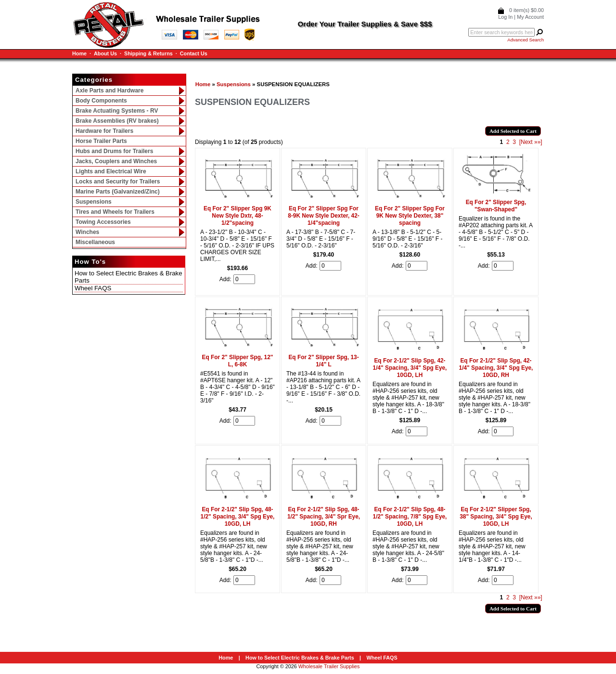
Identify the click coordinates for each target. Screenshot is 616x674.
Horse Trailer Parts (101, 141)
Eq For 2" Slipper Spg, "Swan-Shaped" (496, 206)
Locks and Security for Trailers (118, 181)
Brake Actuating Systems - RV (117, 111)
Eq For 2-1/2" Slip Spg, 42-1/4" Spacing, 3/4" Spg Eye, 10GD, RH (496, 368)
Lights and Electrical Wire (111, 171)
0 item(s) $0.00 (526, 10)
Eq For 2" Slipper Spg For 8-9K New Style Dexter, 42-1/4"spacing (324, 216)
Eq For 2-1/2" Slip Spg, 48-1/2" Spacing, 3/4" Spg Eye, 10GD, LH (238, 517)
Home (79, 53)
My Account (530, 17)
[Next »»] (531, 142)
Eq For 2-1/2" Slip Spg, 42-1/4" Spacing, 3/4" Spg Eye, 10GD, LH (410, 368)
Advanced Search (526, 40)
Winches (87, 232)
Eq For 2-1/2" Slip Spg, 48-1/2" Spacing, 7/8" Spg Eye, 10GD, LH (410, 517)
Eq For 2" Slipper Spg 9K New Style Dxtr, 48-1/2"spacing (237, 216)
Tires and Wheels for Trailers (115, 212)
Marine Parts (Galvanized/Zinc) (118, 192)
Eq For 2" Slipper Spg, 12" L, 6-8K (238, 361)
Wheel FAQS (93, 288)
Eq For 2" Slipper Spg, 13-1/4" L (323, 361)
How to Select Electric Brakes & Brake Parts (300, 658)
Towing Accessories (103, 222)
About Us (105, 53)
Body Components (101, 101)
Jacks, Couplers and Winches (116, 161)
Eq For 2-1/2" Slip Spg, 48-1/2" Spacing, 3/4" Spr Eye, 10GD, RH (324, 517)
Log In (505, 17)
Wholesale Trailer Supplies (329, 666)
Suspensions (234, 84)
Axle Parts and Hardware (109, 91)
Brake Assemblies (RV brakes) (117, 121)
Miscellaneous (95, 242)
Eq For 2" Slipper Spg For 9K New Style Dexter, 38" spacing (410, 216)
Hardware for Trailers (104, 131)
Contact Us (194, 53)
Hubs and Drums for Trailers (114, 151)
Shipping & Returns (148, 53)
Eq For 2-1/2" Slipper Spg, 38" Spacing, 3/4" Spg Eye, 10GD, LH (496, 517)
